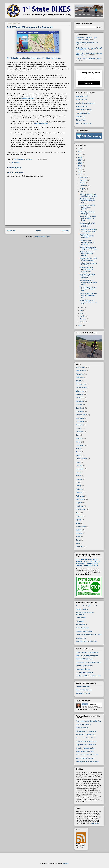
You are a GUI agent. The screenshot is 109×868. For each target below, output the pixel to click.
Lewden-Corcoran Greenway (86, 103)
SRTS (78, 523)
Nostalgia (79, 479)
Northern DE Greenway (84, 110)
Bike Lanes (80, 394)
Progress (79, 503)
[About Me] (95, 823)
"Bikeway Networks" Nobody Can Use (89, 721)
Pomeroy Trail (81, 117)
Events (78, 452)
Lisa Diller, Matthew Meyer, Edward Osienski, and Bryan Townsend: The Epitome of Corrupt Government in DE (88, 563)
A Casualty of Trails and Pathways (88, 213)
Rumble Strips (81, 510)
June (82, 307)
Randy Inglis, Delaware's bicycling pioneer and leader (88, 218)
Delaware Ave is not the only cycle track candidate (88, 225)
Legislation (80, 469)
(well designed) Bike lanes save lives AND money (88, 230)
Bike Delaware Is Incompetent (86, 731)
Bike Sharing (80, 401)
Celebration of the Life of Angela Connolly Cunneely (87, 39)
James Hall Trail (81, 100)
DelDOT (79, 428)
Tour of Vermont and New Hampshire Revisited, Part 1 (88, 295)
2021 (80, 154)
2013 (80, 326)
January (83, 322)
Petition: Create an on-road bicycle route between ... (87, 254)
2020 (80, 157)
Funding (79, 455)
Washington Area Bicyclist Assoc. (87, 641)
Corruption (79, 425)
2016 (80, 169)
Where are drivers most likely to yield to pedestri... (87, 207)
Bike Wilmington (81, 625)
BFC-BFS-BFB (81, 384)
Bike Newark (80, 621)
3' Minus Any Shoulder (83, 724)
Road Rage (80, 506)
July (82, 192)
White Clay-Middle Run (84, 123)
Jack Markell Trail (82, 96)
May (82, 310)
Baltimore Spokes (82, 609)
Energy (78, 442)
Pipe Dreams (80, 499)
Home (38, 231)
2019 (80, 160)
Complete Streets (82, 415)
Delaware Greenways (83, 686)
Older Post (65, 231)
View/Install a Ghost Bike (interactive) (88, 676)
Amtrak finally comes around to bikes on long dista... (88, 302)
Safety (78, 513)
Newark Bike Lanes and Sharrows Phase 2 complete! (88, 276)
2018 (80, 163)
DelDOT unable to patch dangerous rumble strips (89, 248)
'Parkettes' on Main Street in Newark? (88, 264)
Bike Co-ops (80, 391)
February (83, 319)
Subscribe (89, 83)
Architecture (80, 378)
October (83, 183)
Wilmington (80, 547)
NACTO (79, 472)
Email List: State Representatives (87, 655)
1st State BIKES (81, 367)
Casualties (79, 405)
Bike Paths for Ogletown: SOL (86, 735)
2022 (80, 151)
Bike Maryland (81, 618)
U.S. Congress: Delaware (84, 672)
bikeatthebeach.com (27, 98)
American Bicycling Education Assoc (88, 606)
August (83, 189)
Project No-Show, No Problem (86, 745)
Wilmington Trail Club (83, 693)
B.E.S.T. (79, 381)
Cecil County (80, 408)
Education (79, 438)
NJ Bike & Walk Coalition (84, 631)
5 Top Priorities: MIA (83, 728)
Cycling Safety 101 (82, 628)
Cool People (80, 421)
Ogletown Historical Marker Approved (88, 58)
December (84, 177)
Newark (79, 476)
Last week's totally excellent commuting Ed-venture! (87, 243)
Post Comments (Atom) (43, 236)
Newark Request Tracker (84, 666)
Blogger (66, 864)
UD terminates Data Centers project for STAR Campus (87, 270)
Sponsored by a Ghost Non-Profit (87, 755)
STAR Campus (81, 526)
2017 (80, 166)
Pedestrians (80, 496)
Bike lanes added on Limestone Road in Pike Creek (88, 282)
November (84, 180)
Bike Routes (80, 398)
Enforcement (80, 445)
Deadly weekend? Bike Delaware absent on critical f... (87, 201)
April (82, 313)
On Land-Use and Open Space (86, 741)
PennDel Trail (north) (83, 113)
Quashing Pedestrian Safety (85, 748)
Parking (79, 486)
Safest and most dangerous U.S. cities (89, 635)
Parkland (79, 489)
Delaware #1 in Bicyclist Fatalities (87, 738)
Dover (78, 435)
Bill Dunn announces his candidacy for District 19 (88, 195)
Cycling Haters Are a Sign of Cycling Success (88, 259)
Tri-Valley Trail (81, 120)
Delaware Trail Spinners (84, 690)
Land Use (79, 465)
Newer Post (11, 231)
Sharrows (79, 516)
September (84, 186)
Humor (78, 462)
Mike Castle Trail (81, 106)
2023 (80, 148)
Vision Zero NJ (81, 638)
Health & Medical (82, 459)
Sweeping (79, 533)
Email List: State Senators (85, 659)
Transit (78, 540)
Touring (78, 537)
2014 (80, 175)
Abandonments (81, 371)
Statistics (79, 530)
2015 (80, 172)
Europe (78, 449)
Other (78, 482)
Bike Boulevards (81, 388)
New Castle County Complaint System (89, 662)
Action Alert (16, 162)
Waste (78, 543)
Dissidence (80, 432)
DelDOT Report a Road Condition (87, 652)
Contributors (80, 418)
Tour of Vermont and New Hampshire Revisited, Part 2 (88, 289)
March (82, 316)
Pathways (79, 493)
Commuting (80, 411)
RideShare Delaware (83, 669)
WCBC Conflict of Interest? (85, 758)
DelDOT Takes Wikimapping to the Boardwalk (87, 236)
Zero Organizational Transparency (87, 762)
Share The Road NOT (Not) (85, 752)
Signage (79, 520)
